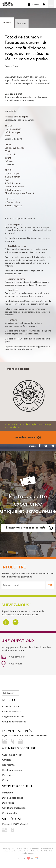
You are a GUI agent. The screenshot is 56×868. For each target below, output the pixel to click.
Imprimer (22, 23)
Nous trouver (12, 664)
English (9, 693)
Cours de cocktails (11, 712)
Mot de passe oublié (13, 798)
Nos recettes (9, 765)
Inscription (8, 793)
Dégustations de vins (13, 717)
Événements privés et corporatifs (30, 528)
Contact (6, 780)
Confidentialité (10, 813)
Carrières (7, 760)
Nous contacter (13, 657)
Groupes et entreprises (14, 722)
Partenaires (8, 775)
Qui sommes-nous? (12, 755)
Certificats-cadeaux (12, 770)
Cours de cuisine (11, 706)
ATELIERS (8, 4)
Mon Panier (8, 803)
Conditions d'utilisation (14, 808)
